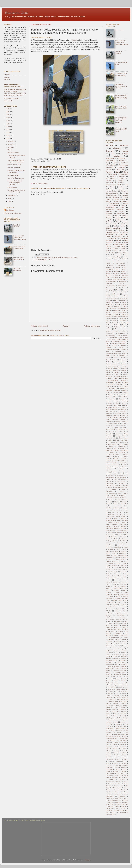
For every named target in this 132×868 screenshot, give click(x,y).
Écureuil (126, 405)
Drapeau (123, 586)
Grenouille (113, 238)
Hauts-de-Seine (113, 380)
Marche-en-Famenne (112, 465)
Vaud (115, 226)
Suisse (122, 187)
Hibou (110, 621)
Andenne (114, 524)
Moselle (121, 677)
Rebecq (118, 395)
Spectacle (70, 258)
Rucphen (126, 718)
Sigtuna (115, 745)
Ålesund (123, 504)
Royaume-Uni (110, 179)
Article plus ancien (92, 326)
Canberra (119, 557)
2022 (8, 121)
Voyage (118, 240)
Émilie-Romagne (119, 810)
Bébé (108, 201)
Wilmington (125, 800)
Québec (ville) (122, 710)
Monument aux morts (120, 675)
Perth (124, 695)
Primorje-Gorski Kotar (113, 706)
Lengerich (109, 650)
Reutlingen (123, 714)
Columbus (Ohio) (120, 568)
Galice (120, 601)
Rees (124, 269)
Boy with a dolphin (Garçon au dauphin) (16, 171)
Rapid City (115, 712)
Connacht (123, 572)
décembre (11, 141)
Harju (50, 258)
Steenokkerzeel (110, 494)
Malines (108, 656)
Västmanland (117, 794)
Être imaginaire (114, 203)
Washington (117, 405)
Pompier (121, 699)
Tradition (123, 771)
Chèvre (116, 259)
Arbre (114, 356)
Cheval (122, 207)
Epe (118, 304)
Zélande (114, 323)
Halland (124, 609)
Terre (107, 321)
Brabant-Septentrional (113, 228)
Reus (115, 714)
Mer (107, 253)
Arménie (108, 358)
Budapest (125, 195)
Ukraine (124, 498)
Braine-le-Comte (111, 360)
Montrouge (109, 675)
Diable (124, 368)
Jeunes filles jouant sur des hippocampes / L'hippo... (16, 161)
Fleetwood (111, 596)
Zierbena (124, 806)
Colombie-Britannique (112, 366)
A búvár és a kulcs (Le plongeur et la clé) (18, 259)
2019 (8, 130)
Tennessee (109, 765)
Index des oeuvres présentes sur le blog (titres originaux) (15, 90)
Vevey (108, 352)
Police (108, 343)
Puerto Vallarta (120, 481)
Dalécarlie (123, 578)
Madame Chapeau (13, 153)
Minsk (118, 668)
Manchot (115, 656)
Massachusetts (110, 286)
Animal (109, 151)
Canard (117, 296)
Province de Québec (112, 314)
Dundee (124, 432)
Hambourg (109, 613)
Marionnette (62, 258)
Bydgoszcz (109, 422)
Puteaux (123, 708)
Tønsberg (117, 498)
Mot (127, 677)
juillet (10, 201)
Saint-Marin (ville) (121, 726)
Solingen (108, 751)
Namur (124, 391)
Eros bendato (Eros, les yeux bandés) (19, 248)
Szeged (110, 403)
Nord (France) (124, 473)
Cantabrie (109, 362)
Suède (112, 177)
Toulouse (115, 771)
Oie (117, 288)
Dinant (117, 580)
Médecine (117, 391)
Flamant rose (124, 594)
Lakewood (125, 646)
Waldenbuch (110, 796)
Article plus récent (40, 326)
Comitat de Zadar (111, 570)
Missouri (123, 389)
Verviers (126, 500)
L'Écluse (108, 646)
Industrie (118, 627)
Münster (115, 473)
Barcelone (118, 236)
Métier (122, 161)
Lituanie (108, 387)
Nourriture (109, 267)
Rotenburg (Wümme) (119, 716)
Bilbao (108, 419)
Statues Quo (17, 12)
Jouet (118, 222)
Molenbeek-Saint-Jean (120, 671)
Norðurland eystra (112, 683)
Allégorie (123, 409)
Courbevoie (118, 574)
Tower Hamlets (111, 496)
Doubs (108, 586)
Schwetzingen (124, 738)
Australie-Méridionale (122, 531)
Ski (116, 747)
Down (115, 586)
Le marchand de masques (16, 178)
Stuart (124, 755)
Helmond (122, 617)
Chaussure (118, 329)
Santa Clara (117, 734)
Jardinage (118, 634)
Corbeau (108, 428)
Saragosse (122, 399)
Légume (116, 654)
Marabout (123, 658)
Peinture (122, 234)
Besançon (109, 543)
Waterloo (124, 292)
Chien (126, 172)
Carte (124, 424)
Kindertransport (111, 335)
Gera (118, 603)
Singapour (109, 747)
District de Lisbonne (112, 582)
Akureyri (126, 520)
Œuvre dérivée (113, 407)
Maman (10, 150)
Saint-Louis (119, 724)
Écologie (124, 808)
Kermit (74, 40)
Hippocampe (125, 440)
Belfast (115, 539)
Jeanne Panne (119, 30)
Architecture (122, 356)
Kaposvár (124, 640)
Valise (118, 218)
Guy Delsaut (10, 210)
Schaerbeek (113, 489)
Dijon (124, 428)
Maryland (109, 467)
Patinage (117, 695)
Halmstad (108, 611)
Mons (121, 469)
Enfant (109, 145)
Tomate (108, 771)
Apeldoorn (123, 526)
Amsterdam (122, 411)
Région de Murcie (114, 720)
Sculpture (109, 401)
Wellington (118, 798)
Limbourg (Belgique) (112, 454)
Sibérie (124, 743)
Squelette (116, 753)
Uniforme (109, 214)
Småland (115, 749)
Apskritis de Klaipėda (112, 529)
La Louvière (116, 646)
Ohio (107, 308)
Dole (115, 584)
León (118, 384)
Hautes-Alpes (121, 615)
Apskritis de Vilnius (120, 413)
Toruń (125, 494)
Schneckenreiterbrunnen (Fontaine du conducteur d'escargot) (121, 120)
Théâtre (118, 290)
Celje (122, 561)
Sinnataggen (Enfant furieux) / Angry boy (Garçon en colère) (121, 97)
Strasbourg (125, 401)
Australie (109, 275)
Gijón (124, 603)
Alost (107, 524)
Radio (107, 712)
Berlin (116, 327)
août (9, 198)
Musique (122, 177)
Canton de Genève (120, 362)
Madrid (126, 387)
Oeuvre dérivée (120, 247)
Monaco (108, 673)
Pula (116, 708)
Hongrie (121, 181)
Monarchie (113, 224)
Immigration (122, 333)
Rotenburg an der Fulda (113, 718)
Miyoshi (124, 668)
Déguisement (110, 304)
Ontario (113, 308)
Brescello (123, 551)
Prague (124, 310)
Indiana (124, 625)
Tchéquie (116, 271)
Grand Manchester (112, 607)
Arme (126, 255)
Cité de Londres (111, 364)
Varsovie (118, 500)
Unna (127, 778)
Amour (108, 273)
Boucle (108, 551)
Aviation (116, 358)
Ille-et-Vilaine (124, 444)
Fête (109, 601)
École (118, 242)
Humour (108, 625)
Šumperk (124, 508)
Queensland (109, 483)
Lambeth (111, 452)
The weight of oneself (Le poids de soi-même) (121, 86)
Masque (123, 660)
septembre (12, 195)
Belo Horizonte (124, 539)
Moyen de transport (121, 201)
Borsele (118, 549)
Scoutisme (111, 740)
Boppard (111, 549)
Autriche (108, 415)
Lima (117, 652)
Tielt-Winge (109, 769)
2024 (8, 115)
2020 (8, 127)
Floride (118, 596)
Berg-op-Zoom (112, 541)
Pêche (123, 249)
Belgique (117, 156)
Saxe (125, 736)
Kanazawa (110, 640)
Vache (108, 323)
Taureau (123, 763)
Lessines (117, 650)
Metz (117, 664)
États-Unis (124, 174)
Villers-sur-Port (116, 788)
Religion (108, 251)
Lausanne (109, 306)
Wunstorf (110, 806)
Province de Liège (112, 269)
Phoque (117, 697)
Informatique (121, 446)
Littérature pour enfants (114, 185)
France (108, 170)
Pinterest (7, 80)
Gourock (123, 605)
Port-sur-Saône (112, 701)
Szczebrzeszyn (110, 759)
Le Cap (124, 648)
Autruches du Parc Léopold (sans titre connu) (121, 130)
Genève (117, 374)
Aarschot (108, 518)
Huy (125, 442)
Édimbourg (109, 810)
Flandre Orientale (119, 244)
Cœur (124, 576)
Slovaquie (117, 317)
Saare (116, 722)
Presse (108, 312)
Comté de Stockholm (120, 300)
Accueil (66, 326)
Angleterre (109, 189)
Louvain (121, 284)
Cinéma (121, 230)
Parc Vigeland (114, 197)
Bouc (125, 549)
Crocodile (111, 576)
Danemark (123, 282)
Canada (126, 203)
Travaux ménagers (121, 773)
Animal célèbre (118, 255)
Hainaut (116, 251)
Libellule (124, 650)
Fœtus (114, 601)
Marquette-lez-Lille (111, 660)
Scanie (108, 216)
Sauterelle (118, 736)
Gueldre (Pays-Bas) (112, 232)
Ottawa (110, 475)
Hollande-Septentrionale (115, 442)
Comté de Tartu (113, 572)
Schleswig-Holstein (111, 738)
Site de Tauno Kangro (40, 183)
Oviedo (120, 308)
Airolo (119, 520)
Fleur (125, 436)
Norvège (113, 174)
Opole (126, 687)
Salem (113, 730)
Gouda (126, 438)
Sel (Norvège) (122, 740)
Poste (108, 703)
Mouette (110, 679)
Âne (109, 255)
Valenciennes (110, 782)
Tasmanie (115, 763)
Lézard (124, 654)
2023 (8, 118)
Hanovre (108, 378)
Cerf (127, 561)
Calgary (123, 360)
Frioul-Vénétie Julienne (121, 598)
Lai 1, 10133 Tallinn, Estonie (44, 260)
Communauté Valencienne (115, 261)
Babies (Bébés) (12, 187)
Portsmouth (123, 701)
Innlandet (109, 448)
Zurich (108, 294)
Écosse (121, 323)
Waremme (122, 796)
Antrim (115, 526)
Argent (124, 325)
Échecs (117, 808)
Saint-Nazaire (110, 728)
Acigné (116, 518)
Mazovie (124, 467)
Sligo (107, 749)
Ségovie (126, 759)
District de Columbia (112, 370)
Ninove (116, 681)
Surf (116, 757)
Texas (119, 494)
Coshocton (109, 574)
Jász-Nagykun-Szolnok (114, 638)
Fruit (124, 372)
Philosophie (109, 697)
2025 (8, 112)
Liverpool (117, 456)
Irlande (123, 380)
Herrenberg (119, 619)
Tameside (117, 761)
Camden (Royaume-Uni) (119, 555)
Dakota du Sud (111, 578)
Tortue (121, 347)
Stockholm (123, 319)
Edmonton (116, 590)
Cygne (110, 368)
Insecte (110, 629)
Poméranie (116, 310)
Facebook (7, 74)
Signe (107, 745)
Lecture (121, 189)
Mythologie (121, 265)
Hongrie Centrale (111, 191)
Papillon (108, 695)
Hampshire (118, 613)
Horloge (124, 623)
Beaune (124, 537)
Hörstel (116, 625)
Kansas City (123, 448)
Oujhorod (111, 691)
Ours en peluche (112, 249)
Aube (118, 294)
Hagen (118, 609)
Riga (107, 345)
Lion (124, 384)
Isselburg (120, 631)
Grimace (123, 607)
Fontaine (121, 158)
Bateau (116, 277)
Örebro (114, 812)
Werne (126, 798)
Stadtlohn (124, 753)
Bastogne (116, 415)
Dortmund (123, 584)
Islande (108, 382)
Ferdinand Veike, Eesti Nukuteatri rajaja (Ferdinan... (15, 183)
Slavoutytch (123, 747)
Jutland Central (124, 635)
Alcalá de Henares (112, 409)
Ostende (110, 689)
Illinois (111, 446)
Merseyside (109, 664)
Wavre (108, 504)
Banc (118, 172)
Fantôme (108, 592)
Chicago (108, 426)
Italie (114, 382)
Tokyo (124, 769)
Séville (110, 761)
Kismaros (117, 642)
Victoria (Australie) (114, 784)
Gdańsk (108, 374)
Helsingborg (109, 619)
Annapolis (123, 524)
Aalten (124, 516)
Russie (116, 397)
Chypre (118, 563)
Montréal (111, 339)
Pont (127, 699)
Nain (116, 216)
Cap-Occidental (121, 559)
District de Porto (111, 430)
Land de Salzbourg (114, 648)
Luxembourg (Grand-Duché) (115, 461)
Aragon (108, 356)
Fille (113, 154)
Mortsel (114, 677)
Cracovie (109, 302)
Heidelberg (109, 617)
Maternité (116, 467)
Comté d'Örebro (123, 570)
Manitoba (116, 658)
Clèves (115, 426)
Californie (109, 329)
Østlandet (116, 508)
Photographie (110, 290)
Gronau (110, 440)
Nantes (108, 393)
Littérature (110, 161)
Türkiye (120, 778)
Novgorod (116, 685)
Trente (116, 775)
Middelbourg (124, 664)
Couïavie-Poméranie (112, 331)
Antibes (108, 526)
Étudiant (124, 271)
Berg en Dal (125, 415)
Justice (115, 635)
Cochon (123, 364)
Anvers (115, 273)
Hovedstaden (110, 333)
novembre (11, 144)
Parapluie (118, 267)
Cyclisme (123, 331)
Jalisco (116, 448)
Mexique (108, 469)
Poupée (115, 703)
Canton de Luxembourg (121, 422)
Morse (108, 677)
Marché (124, 465)
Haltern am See (120, 611)
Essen (124, 590)
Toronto (124, 403)
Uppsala (122, 780)
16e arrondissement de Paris (115, 510)
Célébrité (39, 258)
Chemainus (111, 563)
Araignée (123, 529)
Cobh (107, 566)
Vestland (123, 350)
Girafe (108, 605)
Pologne (109, 172)
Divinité (124, 370)
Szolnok (119, 759)
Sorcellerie (109, 491)
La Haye (124, 251)
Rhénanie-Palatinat (111, 485)
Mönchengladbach (111, 471)
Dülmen (108, 590)
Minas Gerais (110, 668)
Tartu (107, 763)
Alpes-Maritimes (111, 411)
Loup (115, 387)
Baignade (121, 220)
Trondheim (122, 496)
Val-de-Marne (110, 500)
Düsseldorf (109, 434)
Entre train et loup (13, 175)
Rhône (110, 397)
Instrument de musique (115, 183)
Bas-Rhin (123, 358)
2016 (8, 139)
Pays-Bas (120, 170)
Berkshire (123, 541)
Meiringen (109, 662)
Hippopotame (118, 621)
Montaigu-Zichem (120, 673)
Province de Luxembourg (119, 343)
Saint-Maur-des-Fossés (121, 487)
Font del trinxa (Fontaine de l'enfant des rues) (16, 191)
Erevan (108, 372)
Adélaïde (123, 518)
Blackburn (118, 547)
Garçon (117, 148)
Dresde (108, 588)
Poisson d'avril (112, 699)
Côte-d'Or (117, 368)
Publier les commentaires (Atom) (51, 330)
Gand (114, 438)
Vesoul (126, 782)
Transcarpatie (110, 773)
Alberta (118, 325)
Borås (124, 327)
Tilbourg (108, 347)
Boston (124, 294)
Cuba (118, 576)
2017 (8, 136)
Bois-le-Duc (115, 419)
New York (117, 306)
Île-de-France (119, 506)
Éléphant (108, 506)
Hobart (126, 621)
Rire (121, 485)
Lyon (120, 387)
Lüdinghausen (124, 337)
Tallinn (75, 258)
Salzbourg (120, 730)
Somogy (117, 751)
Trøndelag (109, 498)
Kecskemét (109, 642)
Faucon (118, 592)
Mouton (117, 679)
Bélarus (108, 555)
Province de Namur (119, 312)
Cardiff (108, 561)
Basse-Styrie (115, 537)
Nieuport (108, 681)
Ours (124, 288)
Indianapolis (109, 627)
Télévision (123, 321)
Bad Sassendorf (110, 535)
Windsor (110, 802)
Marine (121, 212)
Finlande (116, 594)
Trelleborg (109, 775)
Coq (125, 329)
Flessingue (118, 436)
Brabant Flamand (120, 199)
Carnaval (115, 561)
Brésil (108, 553)
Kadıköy (126, 638)
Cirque (124, 259)
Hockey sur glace (113, 623)
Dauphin (117, 428)
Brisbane (124, 419)
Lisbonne (123, 652)
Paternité (125, 393)
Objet (124, 306)
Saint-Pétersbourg (121, 728)
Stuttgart (108, 757)
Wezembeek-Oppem (114, 800)
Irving (113, 631)
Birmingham (109, 547)
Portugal (110, 395)
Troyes (114, 321)
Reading (124, 712)
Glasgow (115, 605)
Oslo (127, 185)
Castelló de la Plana (118, 279)
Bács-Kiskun (122, 553)
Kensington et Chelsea (113, 450)
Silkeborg (123, 745)
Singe (123, 489)
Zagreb (115, 504)
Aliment (124, 522)
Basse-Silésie (110, 207)
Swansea (123, 757)
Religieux (125, 395)
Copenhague (123, 426)
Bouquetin (115, 551)
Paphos (124, 693)
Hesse (126, 619)
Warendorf (109, 798)
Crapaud (126, 574)
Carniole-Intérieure (114, 424)
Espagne (121, 167)
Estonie (45, 258)
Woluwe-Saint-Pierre (122, 804)
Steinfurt (108, 755)
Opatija (120, 687)
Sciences (114, 345)
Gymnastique (110, 609)
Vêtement (116, 292)
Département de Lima (119, 588)
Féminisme (109, 265)
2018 (8, 133)
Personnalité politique (114, 209)
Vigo (122, 786)
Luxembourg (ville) (111, 463)
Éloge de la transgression (17, 269)
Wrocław (109, 212)
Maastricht (123, 463)
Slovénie (117, 401)
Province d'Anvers (123, 253)
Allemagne (110, 158)
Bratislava (109, 296)
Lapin (119, 335)
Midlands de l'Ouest (113, 666)
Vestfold (108, 405)
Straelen (117, 755)
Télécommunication (112, 350)
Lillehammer (109, 652)
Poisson (108, 236)
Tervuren (123, 345)
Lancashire (122, 452)
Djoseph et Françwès (16, 226)
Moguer (108, 671)
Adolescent (121, 214)
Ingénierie (125, 627)
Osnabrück (116, 393)
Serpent (108, 743)
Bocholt (126, 547)
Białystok (122, 545)
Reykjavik (122, 483)
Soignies (123, 749)
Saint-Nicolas (124, 397)
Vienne (116, 786)
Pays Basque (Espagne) (119, 341)
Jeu (107, 163)
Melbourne (121, 662)
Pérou (114, 710)
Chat (127, 236)
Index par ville (8, 101)
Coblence (114, 566)
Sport (123, 205)
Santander (112, 399)
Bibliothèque (122, 417)
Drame (117, 432)
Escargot (116, 372)
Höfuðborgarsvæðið (112, 444)
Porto (116, 479)
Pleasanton (125, 697)
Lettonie (126, 335)
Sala (107, 730)
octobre (11, 147)
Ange (125, 354)
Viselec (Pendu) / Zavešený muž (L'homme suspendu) (19, 238)
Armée (123, 226)
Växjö (125, 794)
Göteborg (109, 284)
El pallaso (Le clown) (14, 168)
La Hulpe (126, 382)
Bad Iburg (124, 533)
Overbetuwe (124, 691)
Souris (122, 491)
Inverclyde (117, 629)
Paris (125, 267)
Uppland (112, 780)
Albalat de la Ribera (114, 522)
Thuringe (124, 767)
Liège (125, 456)
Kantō (117, 640)
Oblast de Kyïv (112, 687)
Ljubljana (115, 459)
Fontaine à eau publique (115, 263)
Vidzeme (118, 352)
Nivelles (124, 681)
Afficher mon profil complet (13, 213)
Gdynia (120, 438)
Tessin (117, 767)
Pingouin (108, 479)
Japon (119, 382)
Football (108, 438)
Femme (125, 151)
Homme (54, 258)
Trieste (114, 778)
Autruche (110, 533)
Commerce (114, 298)
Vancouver (119, 782)
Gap (125, 601)
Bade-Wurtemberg (114, 257)
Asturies (123, 273)
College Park (123, 566)
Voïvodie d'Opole (120, 790)
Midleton (124, 666)
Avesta (117, 533)
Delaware (109, 580)
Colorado (109, 568)
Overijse (111, 693)
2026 (8, 109)
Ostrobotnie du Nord (122, 689)
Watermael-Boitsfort (120, 502)
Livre (112, 187)
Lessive (111, 384)
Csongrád (125, 366)
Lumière (123, 459)
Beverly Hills (112, 417)
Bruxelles (109, 222)
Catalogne (109, 230)
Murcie (124, 679)
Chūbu (124, 563)
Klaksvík (108, 644)
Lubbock (108, 654)
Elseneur (118, 434)
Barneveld (120, 535)
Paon (117, 693)
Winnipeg (118, 802)
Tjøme (117, 769)
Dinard (124, 580)
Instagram (7, 77)
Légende (108, 247)
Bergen (108, 327)
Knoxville (115, 644)
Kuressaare (123, 644)
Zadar (117, 806)
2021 (8, 124)
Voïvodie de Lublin (112, 792)
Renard (108, 714)
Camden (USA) (110, 557)
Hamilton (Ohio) (121, 376)
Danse (124, 302)
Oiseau (122, 179)
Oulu (117, 691)
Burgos (114, 553)
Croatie (117, 302)
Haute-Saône (124, 378)
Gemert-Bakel (110, 603)
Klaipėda (124, 642)
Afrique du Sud (110, 520)
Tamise (124, 761)
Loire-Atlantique (113, 337)
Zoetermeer (109, 808)
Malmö (126, 222)
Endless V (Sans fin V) (14, 165)
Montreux (109, 391)
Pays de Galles (121, 477)
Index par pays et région (12, 98)
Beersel (108, 539)
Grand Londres (114, 205)
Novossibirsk (124, 685)
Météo (113, 253)
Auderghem (109, 531)
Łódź (113, 294)
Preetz (124, 703)
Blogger (88, 860)
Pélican (108, 710)
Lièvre (108, 459)
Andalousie (109, 413)
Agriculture (123, 407)
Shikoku (116, 743)
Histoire (108, 181)
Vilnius (110, 502)
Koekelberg (125, 450)
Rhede (108, 716)
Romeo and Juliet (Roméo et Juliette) (121, 107)
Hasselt (117, 440)
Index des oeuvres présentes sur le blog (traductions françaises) (15, 95)
